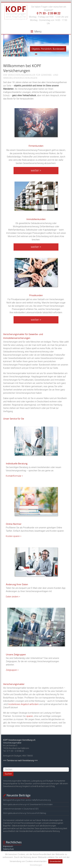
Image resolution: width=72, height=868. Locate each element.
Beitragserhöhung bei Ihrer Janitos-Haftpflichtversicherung (27, 800)
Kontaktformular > (14, 476)
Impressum (8, 846)
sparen (30, 716)
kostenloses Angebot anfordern (24, 704)
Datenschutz (8, 849)
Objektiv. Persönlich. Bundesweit (48, 49)
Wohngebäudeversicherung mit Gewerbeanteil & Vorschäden (28, 804)
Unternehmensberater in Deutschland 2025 (21, 809)
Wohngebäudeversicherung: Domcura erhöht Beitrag (25, 813)
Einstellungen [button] (36, 865)
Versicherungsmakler (12, 743)
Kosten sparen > (14, 536)
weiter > (36, 170)
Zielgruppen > (12, 670)
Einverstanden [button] (55, 861)
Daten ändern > (13, 597)
